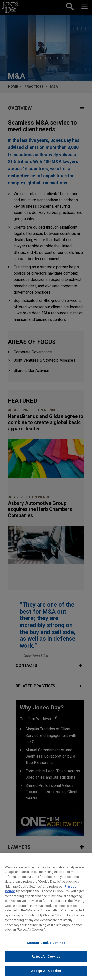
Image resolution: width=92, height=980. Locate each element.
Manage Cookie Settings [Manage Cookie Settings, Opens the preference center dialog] (46, 947)
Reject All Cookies (46, 961)
